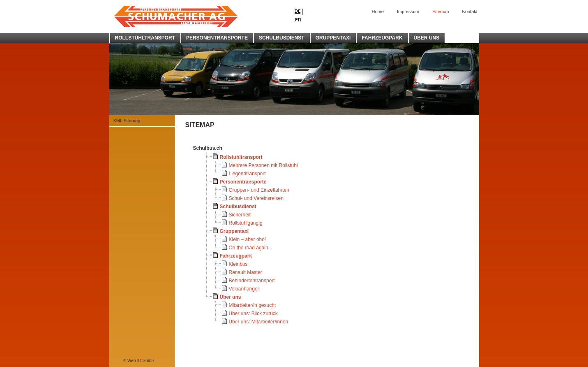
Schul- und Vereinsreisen (256, 198)
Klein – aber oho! (248, 239)
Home (378, 12)
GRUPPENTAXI (333, 38)
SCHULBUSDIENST (282, 38)
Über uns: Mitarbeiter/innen (259, 322)
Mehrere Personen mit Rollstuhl (263, 165)
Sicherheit (240, 215)
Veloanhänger (244, 289)
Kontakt (470, 12)
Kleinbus (238, 264)
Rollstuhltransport (241, 157)
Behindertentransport (252, 281)
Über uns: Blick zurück (253, 314)
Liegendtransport (247, 174)
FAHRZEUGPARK (382, 38)
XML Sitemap (127, 121)
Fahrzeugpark (236, 256)
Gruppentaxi (234, 231)
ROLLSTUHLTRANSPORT (145, 38)
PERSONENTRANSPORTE (217, 38)
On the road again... (251, 248)
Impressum (408, 12)
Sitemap (440, 12)
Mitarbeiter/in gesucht (252, 305)
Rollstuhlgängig (246, 223)
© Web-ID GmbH (139, 361)
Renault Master (246, 272)
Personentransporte (243, 182)
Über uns (231, 297)
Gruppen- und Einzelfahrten (259, 190)
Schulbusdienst (238, 207)
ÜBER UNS (427, 38)
